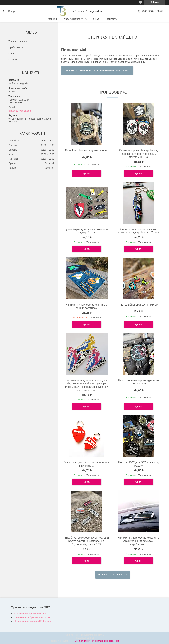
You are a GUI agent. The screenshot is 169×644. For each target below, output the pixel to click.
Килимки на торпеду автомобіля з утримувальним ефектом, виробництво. (138, 541)
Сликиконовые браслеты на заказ (32, 617)
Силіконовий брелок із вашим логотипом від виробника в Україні (138, 231)
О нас (96, 19)
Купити (87, 173)
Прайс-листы (16, 47)
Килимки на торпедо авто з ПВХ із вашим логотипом (87, 306)
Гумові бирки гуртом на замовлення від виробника (87, 231)
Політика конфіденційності (107, 641)
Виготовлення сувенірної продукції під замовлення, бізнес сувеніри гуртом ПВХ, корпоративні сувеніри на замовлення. (87, 385)
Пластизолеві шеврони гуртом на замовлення (138, 382)
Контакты (112, 19)
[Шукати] (5, 11)
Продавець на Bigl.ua (84, 638)
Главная (52, 19)
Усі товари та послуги (111, 575)
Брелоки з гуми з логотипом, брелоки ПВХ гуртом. (87, 464)
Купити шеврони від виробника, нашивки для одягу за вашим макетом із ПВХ (139, 154)
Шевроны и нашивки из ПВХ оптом (32, 621)
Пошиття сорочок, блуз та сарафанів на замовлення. (98, 70)
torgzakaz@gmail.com (20, 111)
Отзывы (13, 59)
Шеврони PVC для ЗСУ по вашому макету (138, 464)
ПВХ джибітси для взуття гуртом (139, 305)
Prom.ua (100, 635)
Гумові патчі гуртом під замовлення (87, 150)
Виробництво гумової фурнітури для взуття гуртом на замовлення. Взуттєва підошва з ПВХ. (87, 541)
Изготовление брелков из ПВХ (30, 614)
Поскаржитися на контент (82, 641)
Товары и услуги (74, 19)
